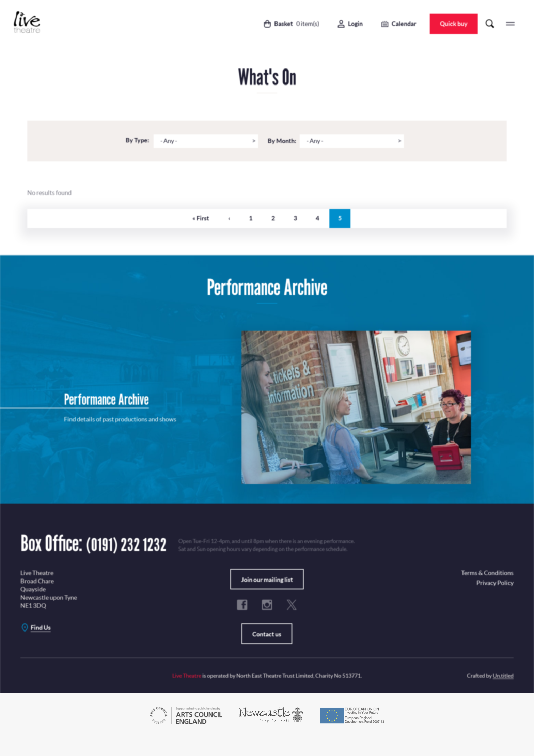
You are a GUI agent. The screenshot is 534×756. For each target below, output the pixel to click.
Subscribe (248, 383)
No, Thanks (312, 383)
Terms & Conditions (238, 400)
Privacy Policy (275, 357)
